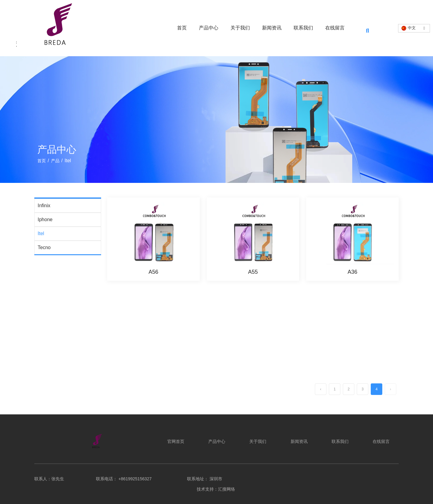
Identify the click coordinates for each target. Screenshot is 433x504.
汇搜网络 (227, 489)
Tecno (44, 247)
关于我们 (240, 28)
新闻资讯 (272, 28)
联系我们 (303, 28)
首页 (182, 28)
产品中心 (209, 28)
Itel (41, 233)
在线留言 (335, 28)
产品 (55, 161)
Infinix (44, 206)
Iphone (45, 219)
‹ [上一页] (321, 389)
